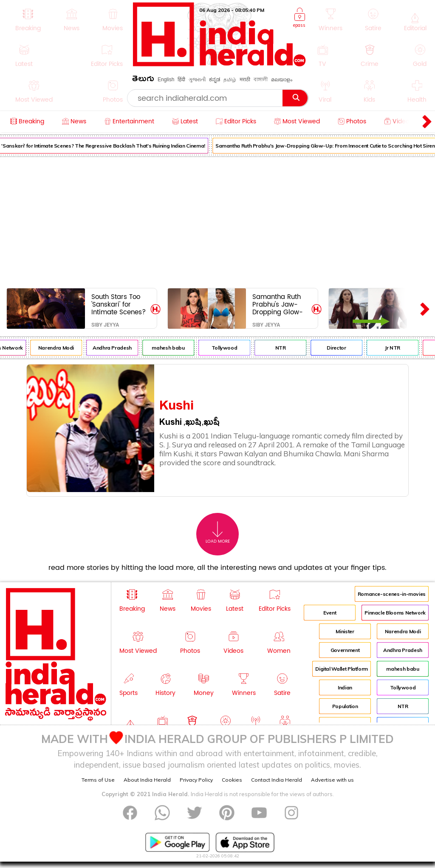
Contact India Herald (277, 780)
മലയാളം (282, 80)
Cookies (232, 780)
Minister (345, 631)
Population (345, 706)
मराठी (245, 80)
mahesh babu (172, 348)
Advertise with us (332, 780)
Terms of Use (98, 780)
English (166, 80)
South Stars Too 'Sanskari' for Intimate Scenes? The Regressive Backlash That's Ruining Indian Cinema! (119, 304)
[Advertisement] (217, 221)
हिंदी (181, 80)
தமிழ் (230, 80)
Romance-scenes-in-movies (392, 594)
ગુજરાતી (197, 80)
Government (345, 650)
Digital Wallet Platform (342, 669)
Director (340, 348)
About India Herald (147, 780)
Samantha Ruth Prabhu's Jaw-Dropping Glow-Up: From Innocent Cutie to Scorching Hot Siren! (279, 304)
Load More (218, 533)
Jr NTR (396, 348)
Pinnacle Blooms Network (395, 613)
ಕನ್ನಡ (215, 80)
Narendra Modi (60, 348)
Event (330, 613)
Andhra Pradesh (116, 348)
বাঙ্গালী (261, 80)
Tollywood (228, 348)
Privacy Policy (196, 780)
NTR (284, 348)
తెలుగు (143, 80)
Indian (345, 687)
